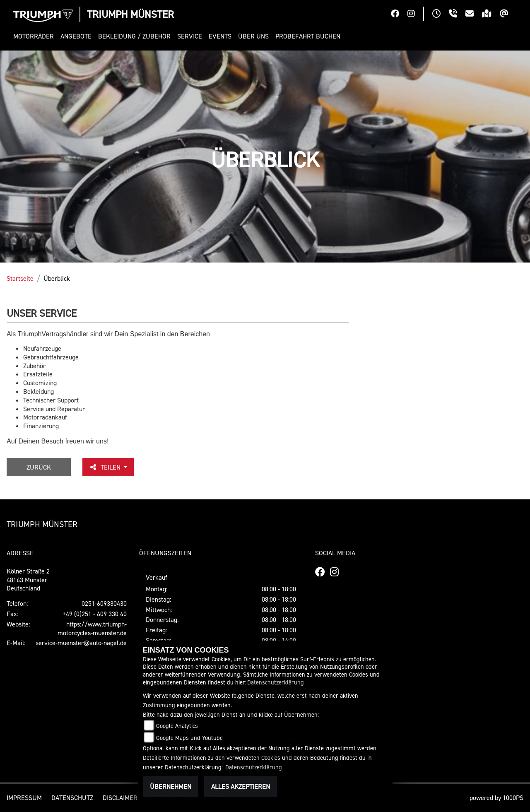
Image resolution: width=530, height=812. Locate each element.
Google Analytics (177, 726)
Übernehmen (171, 786)
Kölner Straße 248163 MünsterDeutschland (28, 580)
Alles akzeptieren (241, 786)
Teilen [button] (106, 467)
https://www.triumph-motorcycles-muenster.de (92, 628)
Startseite (20, 278)
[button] (35, 36)
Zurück (39, 467)
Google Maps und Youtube (189, 738)
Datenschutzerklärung (276, 682)
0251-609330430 (104, 603)
